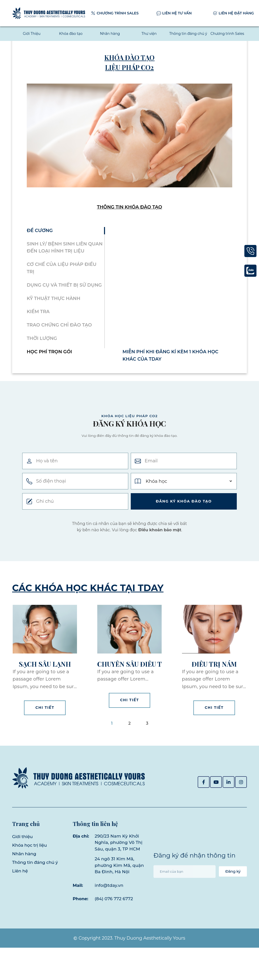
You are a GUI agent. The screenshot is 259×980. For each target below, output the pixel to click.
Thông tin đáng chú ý (188, 34)
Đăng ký (230, 897)
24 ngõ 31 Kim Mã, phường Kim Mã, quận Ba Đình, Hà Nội (116, 895)
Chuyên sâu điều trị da (129, 692)
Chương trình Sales (227, 34)
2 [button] (129, 751)
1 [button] (112, 751)
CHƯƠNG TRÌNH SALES (118, 13)
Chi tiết (45, 735)
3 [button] (147, 751)
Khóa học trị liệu (30, 865)
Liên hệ (20, 891)
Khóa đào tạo (71, 34)
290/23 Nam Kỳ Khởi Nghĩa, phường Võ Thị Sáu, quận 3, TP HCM (119, 865)
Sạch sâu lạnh (45, 692)
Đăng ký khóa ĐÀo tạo (184, 529)
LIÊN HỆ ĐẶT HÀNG (236, 13)
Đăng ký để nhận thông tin (195, 881)
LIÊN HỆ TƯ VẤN (177, 13)
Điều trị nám (214, 692)
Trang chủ (26, 843)
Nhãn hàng (110, 34)
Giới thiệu (22, 857)
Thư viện (149, 34)
